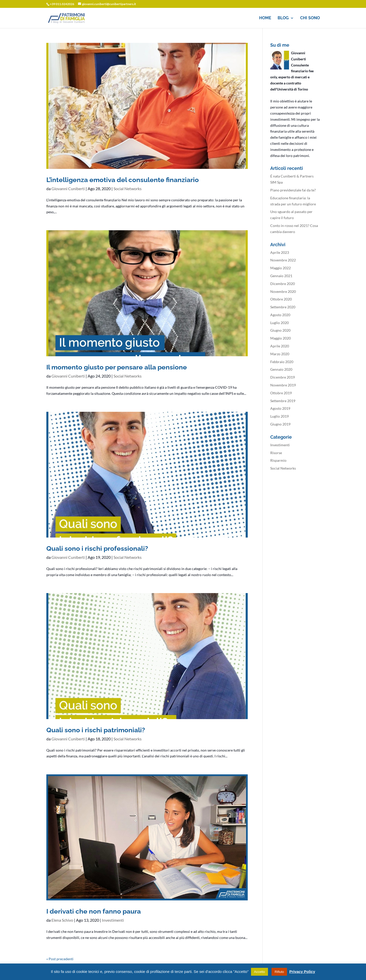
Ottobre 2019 (281, 393)
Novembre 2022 (283, 260)
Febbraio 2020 (282, 362)
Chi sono (310, 18)
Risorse (276, 453)
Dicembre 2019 (283, 377)
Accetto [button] (259, 972)
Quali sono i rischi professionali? (97, 548)
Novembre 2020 (283, 291)
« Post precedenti (60, 959)
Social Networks (128, 189)
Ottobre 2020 (281, 299)
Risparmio (278, 460)
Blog (283, 18)
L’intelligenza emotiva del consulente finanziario (123, 180)
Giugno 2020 (280, 330)
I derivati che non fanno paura (94, 911)
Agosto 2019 (280, 408)
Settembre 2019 (283, 401)
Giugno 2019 (280, 424)
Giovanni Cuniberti (68, 189)
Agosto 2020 (280, 315)
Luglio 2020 (280, 323)
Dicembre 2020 (283, 284)
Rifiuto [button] (279, 972)
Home (265, 18)
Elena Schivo (62, 920)
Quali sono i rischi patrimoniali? (96, 730)
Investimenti (113, 920)
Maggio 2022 (281, 268)
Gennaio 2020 (281, 369)
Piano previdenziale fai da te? (293, 190)
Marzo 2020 (280, 354)
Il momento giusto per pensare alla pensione (117, 367)
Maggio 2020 (281, 338)
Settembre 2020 (283, 307)
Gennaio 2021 (281, 276)
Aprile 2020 (280, 346)
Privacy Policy (302, 972)
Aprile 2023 (280, 252)
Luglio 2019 (280, 416)
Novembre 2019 (283, 385)
